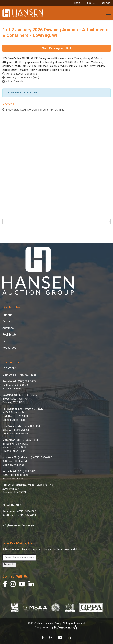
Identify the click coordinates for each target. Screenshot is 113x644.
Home (77, 3)
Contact (106, 3)
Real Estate (10, 334)
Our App (7, 315)
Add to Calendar (15, 81)
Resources (9, 348)
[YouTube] (22, 585)
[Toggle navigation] (108, 13)
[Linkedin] (31, 585)
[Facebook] (5, 585)
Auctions (8, 328)
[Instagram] (13, 585)
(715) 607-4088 (91, 3)
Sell (5, 341)
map (62, 110)
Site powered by (56, 628)
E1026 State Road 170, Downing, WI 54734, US (32, 110)
